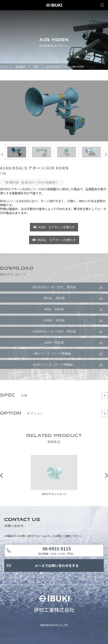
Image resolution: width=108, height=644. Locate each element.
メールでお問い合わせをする (57, 565)
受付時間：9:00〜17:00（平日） (57, 550)
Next (106, 477)
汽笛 (36, 67)
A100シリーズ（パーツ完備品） (54, 366)
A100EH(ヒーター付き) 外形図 (54, 332)
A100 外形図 (54, 343)
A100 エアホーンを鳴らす (57, 228)
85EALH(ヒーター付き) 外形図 (54, 288)
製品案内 (20, 67)
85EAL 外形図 (54, 299)
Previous (2, 477)
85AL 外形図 (54, 310)
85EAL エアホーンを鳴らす (57, 241)
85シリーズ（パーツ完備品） (54, 355)
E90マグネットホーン (54, 495)
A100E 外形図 (54, 321)
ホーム (4, 67)
